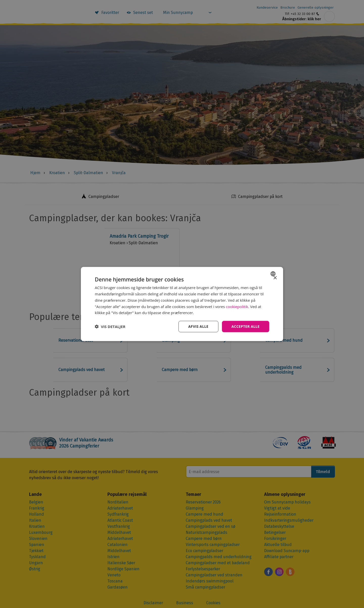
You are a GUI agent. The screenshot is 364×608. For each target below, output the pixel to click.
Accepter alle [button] (246, 326)
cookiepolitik (237, 306)
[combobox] (274, 274)
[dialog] (182, 304)
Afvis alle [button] (198, 326)
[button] (110, 327)
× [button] (275, 278)
